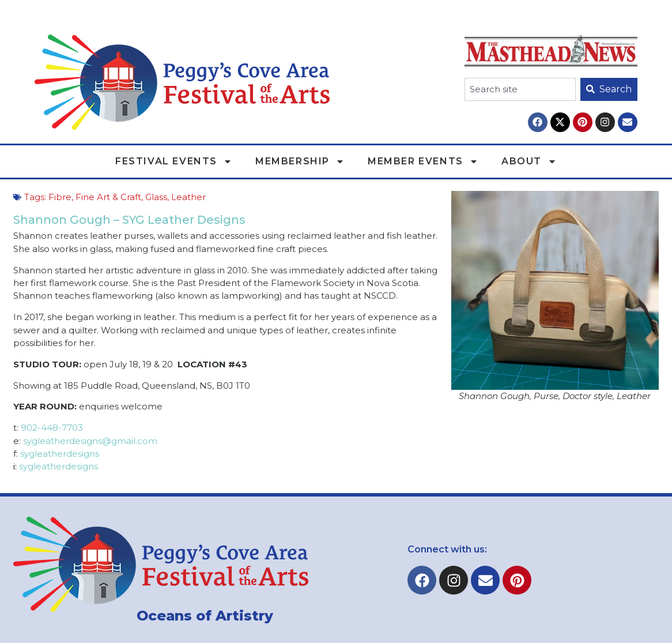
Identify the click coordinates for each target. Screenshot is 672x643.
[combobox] (520, 89)
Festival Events (174, 161)
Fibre (60, 197)
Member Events (423, 161)
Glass (156, 197)
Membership (300, 161)
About (529, 161)
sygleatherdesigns (60, 454)
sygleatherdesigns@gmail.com (89, 441)
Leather (188, 197)
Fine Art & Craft (108, 197)
